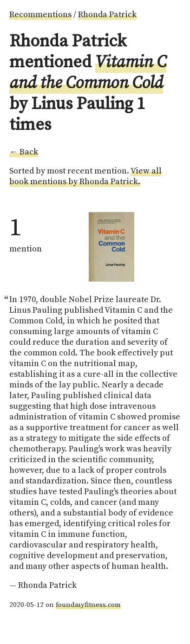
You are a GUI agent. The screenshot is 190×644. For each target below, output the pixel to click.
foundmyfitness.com (88, 605)
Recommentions (40, 15)
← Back (24, 152)
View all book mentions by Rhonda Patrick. (85, 176)
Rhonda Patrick (107, 15)
